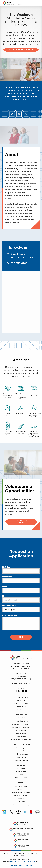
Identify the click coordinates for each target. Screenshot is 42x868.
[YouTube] (23, 691)
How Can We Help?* (11, 615)
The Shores (21, 710)
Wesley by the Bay (21, 754)
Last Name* (7, 577)
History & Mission (21, 786)
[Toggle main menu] (38, 3)
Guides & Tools (21, 771)
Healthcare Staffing (21, 683)
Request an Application (21, 50)
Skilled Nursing (21, 730)
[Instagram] (19, 691)
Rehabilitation (21, 737)
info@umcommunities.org (21, 679)
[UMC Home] (12, 3)
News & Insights (21, 778)
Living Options (21, 715)
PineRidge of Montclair (21, 760)
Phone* (5, 596)
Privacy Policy (14, 861)
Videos (21, 774)
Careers (21, 799)
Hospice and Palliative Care (21, 740)
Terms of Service (29, 861)
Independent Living (21, 721)
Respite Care (21, 734)
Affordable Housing (21, 745)
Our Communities (21, 697)
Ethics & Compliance (21, 795)
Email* (5, 586)
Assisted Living (21, 718)
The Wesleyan (21, 757)
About (21, 782)
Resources (21, 768)
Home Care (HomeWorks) (21, 727)
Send (21, 637)
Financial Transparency (21, 805)
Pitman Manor (21, 707)
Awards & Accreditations (21, 792)
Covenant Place (21, 751)
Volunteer (21, 802)
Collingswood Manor (21, 704)
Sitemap (29, 865)
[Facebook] (16, 691)
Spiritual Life (21, 789)
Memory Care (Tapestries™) (21, 724)
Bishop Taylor (21, 748)
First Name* (7, 567)
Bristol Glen (21, 701)
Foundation (21, 765)
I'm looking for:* (9, 606)
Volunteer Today (21, 522)
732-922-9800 (21, 676)
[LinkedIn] (26, 691)
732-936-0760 (19, 263)
